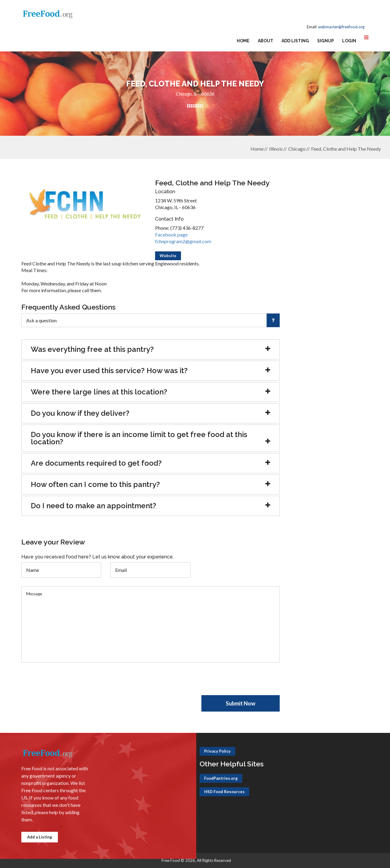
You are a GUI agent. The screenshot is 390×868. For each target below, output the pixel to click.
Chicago (297, 149)
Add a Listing (40, 837)
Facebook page (171, 235)
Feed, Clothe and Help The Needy (346, 149)
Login (349, 41)
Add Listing (295, 41)
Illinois (276, 149)
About (266, 41)
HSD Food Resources (224, 792)
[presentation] (68, 683)
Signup (326, 41)
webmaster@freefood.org (341, 27)
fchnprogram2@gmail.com (183, 241)
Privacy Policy (217, 751)
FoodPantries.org (221, 778)
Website (168, 256)
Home (243, 41)
